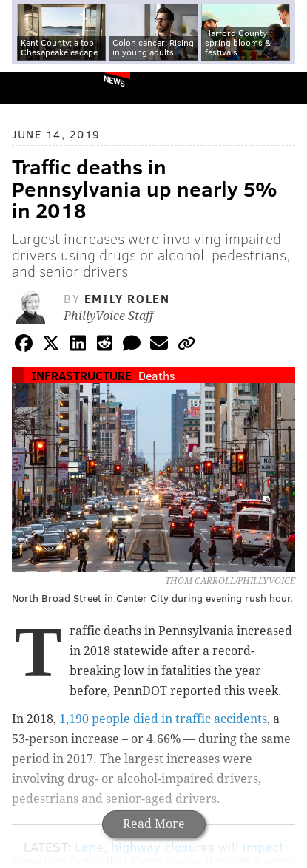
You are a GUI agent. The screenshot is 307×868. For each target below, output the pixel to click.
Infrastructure (81, 375)
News (114, 81)
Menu (283, 88)
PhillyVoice (36, 87)
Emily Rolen (127, 298)
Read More (154, 824)
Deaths (157, 375)
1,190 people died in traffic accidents (163, 719)
